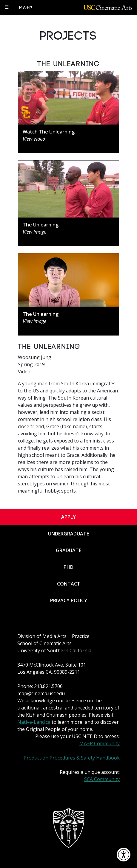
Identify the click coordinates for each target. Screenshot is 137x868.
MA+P (26, 8)
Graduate (68, 550)
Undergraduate (68, 534)
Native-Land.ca (34, 722)
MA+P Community (100, 743)
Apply (68, 517)
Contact (69, 584)
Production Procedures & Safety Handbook (72, 758)
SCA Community (102, 779)
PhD (68, 567)
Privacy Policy (69, 600)
